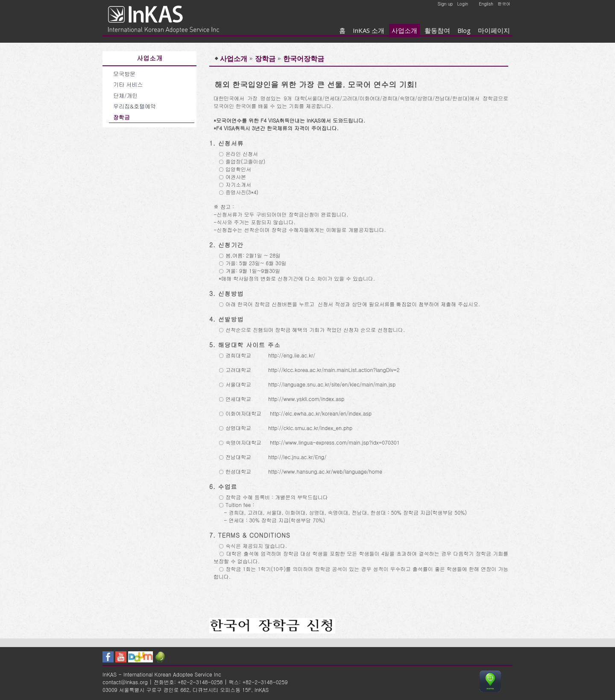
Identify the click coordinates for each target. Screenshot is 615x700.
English (486, 4)
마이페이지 (494, 30)
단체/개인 (125, 95)
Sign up (445, 4)
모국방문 (124, 74)
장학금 (122, 117)
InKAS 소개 (369, 30)
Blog (464, 30)
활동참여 (437, 30)
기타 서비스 (128, 84)
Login (463, 4)
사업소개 (404, 30)
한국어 (504, 4)
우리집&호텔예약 (135, 106)
